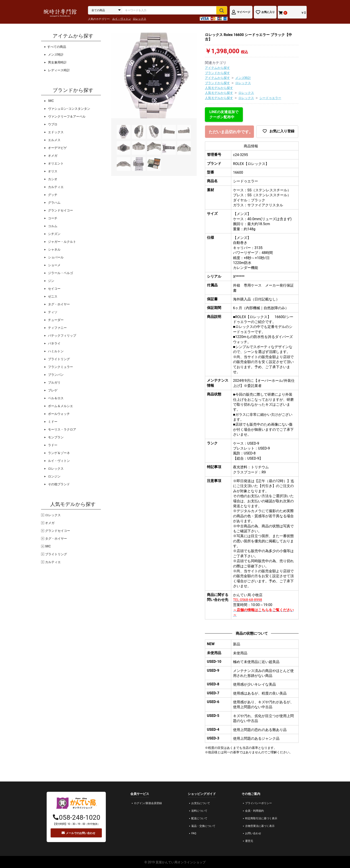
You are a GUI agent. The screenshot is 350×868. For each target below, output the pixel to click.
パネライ (54, 343)
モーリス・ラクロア (62, 429)
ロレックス (140, 19)
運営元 (249, 841)
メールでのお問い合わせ (78, 833)
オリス (52, 171)
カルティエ (55, 187)
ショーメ (54, 265)
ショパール (55, 257)
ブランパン (55, 375)
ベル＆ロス (55, 398)
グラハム (54, 203)
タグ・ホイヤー (59, 304)
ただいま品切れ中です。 (231, 132)
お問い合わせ (253, 833)
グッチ (52, 195)
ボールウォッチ (59, 414)
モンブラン (55, 437)
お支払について (201, 803)
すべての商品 (57, 47)
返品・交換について (203, 826)
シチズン (54, 234)
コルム (52, 226)
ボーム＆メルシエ (60, 406)
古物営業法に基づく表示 (260, 826)
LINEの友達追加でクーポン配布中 (224, 114)
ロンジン (54, 476)
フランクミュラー (60, 367)
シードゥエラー (270, 98)
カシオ (52, 179)
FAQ (194, 833)
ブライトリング (59, 359)
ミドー (52, 422)
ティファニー (57, 328)
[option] (154, 75)
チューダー (55, 320)
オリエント (55, 163)
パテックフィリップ (62, 336)
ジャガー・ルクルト (62, 242)
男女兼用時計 (57, 62)
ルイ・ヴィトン (122, 19)
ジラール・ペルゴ (60, 273)
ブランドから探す (217, 73)
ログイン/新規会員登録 (148, 803)
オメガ (52, 156)
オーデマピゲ (57, 148)
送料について (199, 811)
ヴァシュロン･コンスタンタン (69, 109)
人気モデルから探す (219, 88)
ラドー (52, 445)
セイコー (54, 289)
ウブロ (52, 124)
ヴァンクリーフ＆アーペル (66, 116)
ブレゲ (52, 390)
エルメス (54, 140)
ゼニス (52, 296)
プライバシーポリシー (258, 803)
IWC (51, 101)
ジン (51, 281)
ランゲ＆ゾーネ (59, 453)
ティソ (52, 312)
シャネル (54, 249)
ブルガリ (54, 382)
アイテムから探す (217, 68)
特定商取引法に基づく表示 (261, 818)
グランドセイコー (60, 210)
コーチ (52, 218)
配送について (199, 818)
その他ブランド (59, 484)
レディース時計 (59, 70)
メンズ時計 (55, 55)
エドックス (55, 132)
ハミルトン (55, 351)
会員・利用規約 (254, 811)
